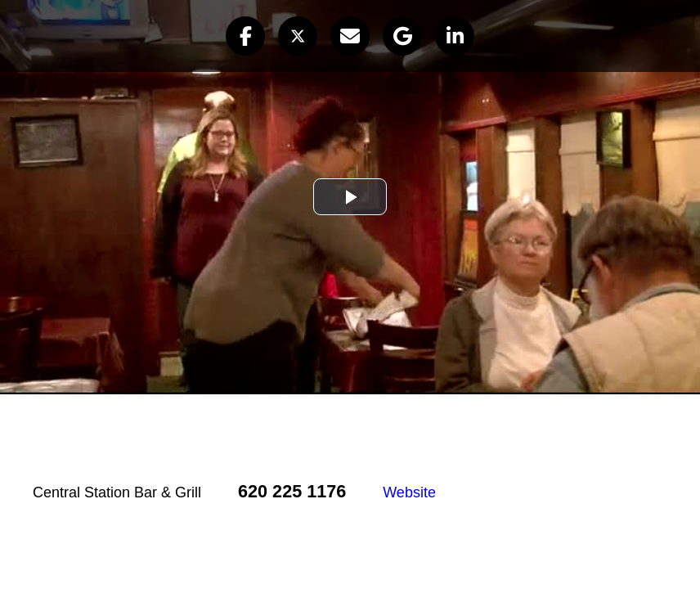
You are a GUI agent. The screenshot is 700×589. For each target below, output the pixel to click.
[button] (245, 36)
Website (409, 492)
